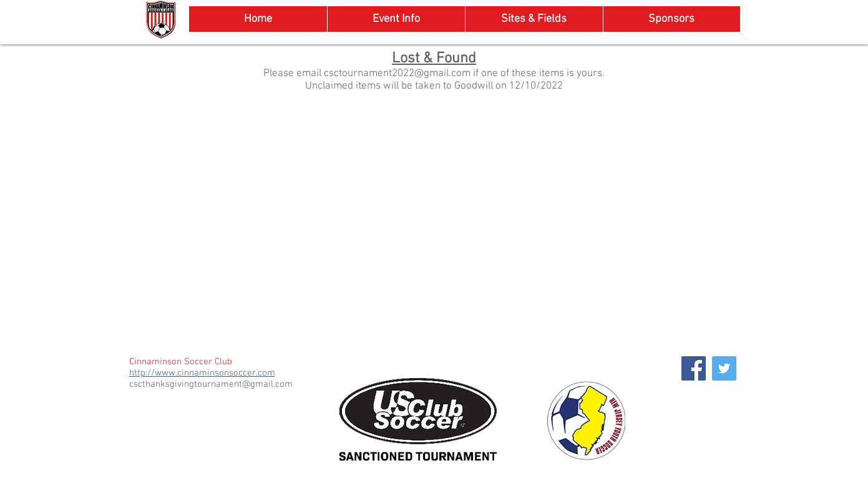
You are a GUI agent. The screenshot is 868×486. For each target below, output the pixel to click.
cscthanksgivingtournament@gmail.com (211, 384)
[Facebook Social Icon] (694, 368)
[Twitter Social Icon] (724, 368)
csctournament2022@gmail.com (397, 74)
